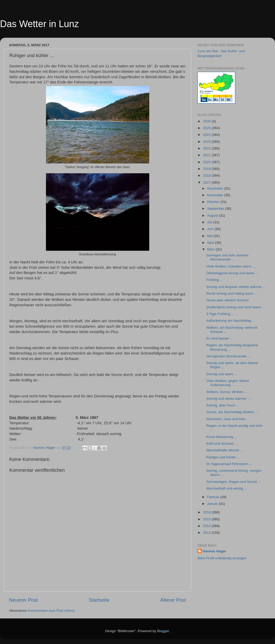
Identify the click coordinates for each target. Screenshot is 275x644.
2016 (207, 512)
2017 (207, 182)
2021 (207, 155)
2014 (207, 526)
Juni (211, 229)
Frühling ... (215, 280)
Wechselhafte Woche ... (225, 450)
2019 (207, 169)
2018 (207, 175)
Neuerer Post (23, 600)
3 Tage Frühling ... (220, 314)
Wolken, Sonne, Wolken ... (227, 392)
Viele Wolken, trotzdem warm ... (231, 266)
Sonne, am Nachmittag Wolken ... (232, 412)
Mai (210, 236)
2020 (207, 162)
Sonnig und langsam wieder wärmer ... (236, 287)
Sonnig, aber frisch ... (223, 405)
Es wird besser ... (220, 338)
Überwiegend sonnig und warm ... (232, 273)
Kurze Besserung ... (222, 437)
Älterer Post (173, 600)
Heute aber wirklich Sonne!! (228, 300)
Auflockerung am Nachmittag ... (231, 321)
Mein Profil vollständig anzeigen (222, 558)
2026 (207, 121)
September (216, 209)
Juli (210, 222)
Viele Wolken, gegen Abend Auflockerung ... (228, 383)
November (216, 195)
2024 (207, 135)
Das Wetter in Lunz (39, 24)
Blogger (163, 631)
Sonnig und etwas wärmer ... (228, 399)
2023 (207, 142)
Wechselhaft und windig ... (227, 488)
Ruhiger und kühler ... (223, 457)
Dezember (216, 188)
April (211, 243)
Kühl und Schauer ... (222, 443)
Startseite (99, 600)
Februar (214, 497)
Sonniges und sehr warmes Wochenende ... (227, 257)
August (213, 215)
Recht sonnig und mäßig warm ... (232, 293)
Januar (213, 504)
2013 (207, 533)
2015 (207, 519)
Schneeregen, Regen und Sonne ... (234, 482)
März (211, 249)
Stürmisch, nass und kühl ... (228, 419)
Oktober (214, 202)
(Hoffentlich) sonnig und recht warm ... (236, 307)
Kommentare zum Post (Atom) (51, 611)
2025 (207, 128)
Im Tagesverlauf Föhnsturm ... (229, 464)
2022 (207, 148)
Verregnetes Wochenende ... (228, 356)
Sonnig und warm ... (222, 374)
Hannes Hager (214, 551)
